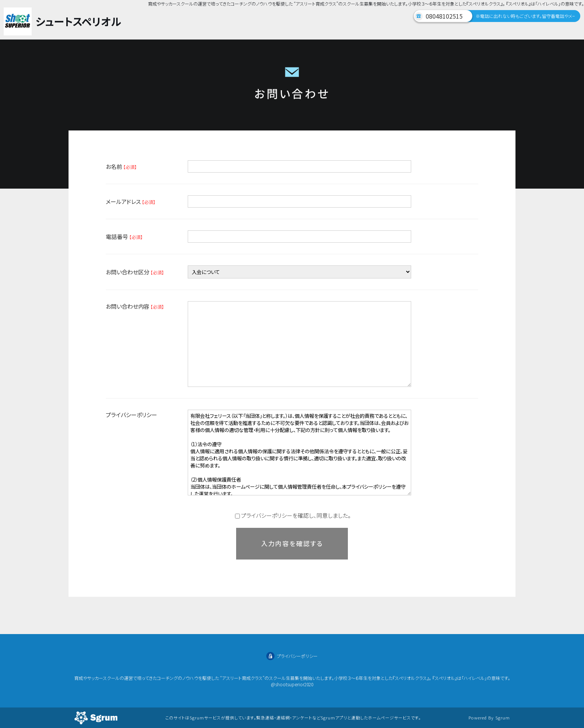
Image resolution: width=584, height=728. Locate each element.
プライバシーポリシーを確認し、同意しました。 (293, 515)
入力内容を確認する (292, 543)
